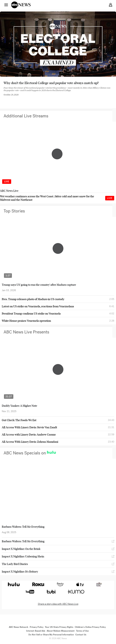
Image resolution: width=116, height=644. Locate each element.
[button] (6, 5)
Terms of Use (82, 631)
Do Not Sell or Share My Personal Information (51, 635)
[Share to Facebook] (5, 97)
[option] (57, 157)
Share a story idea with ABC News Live (58, 604)
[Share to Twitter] (14, 97)
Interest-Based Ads (36, 631)
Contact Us (81, 635)
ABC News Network (19, 627)
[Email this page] (24, 97)
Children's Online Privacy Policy (90, 627)
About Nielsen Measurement (61, 631)
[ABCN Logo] (21, 5)
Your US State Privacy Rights (59, 627)
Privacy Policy (37, 627)
